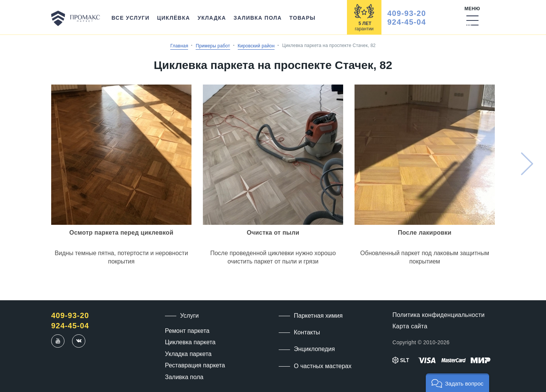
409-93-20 (407, 13)
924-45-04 (407, 22)
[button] (457, 383)
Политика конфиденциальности (439, 315)
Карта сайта (410, 326)
